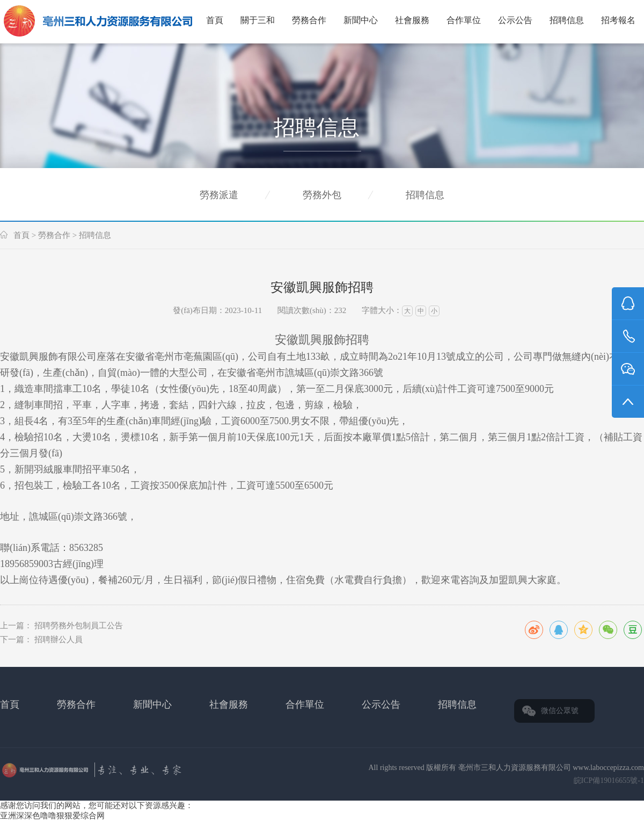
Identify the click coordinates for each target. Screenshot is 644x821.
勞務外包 (322, 195)
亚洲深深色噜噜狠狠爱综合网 (52, 816)
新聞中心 (361, 20)
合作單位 (464, 20)
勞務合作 (309, 20)
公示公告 (515, 20)
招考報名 (618, 20)
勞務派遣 (219, 195)
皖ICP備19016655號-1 (609, 780)
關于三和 (258, 20)
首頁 (215, 20)
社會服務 (412, 20)
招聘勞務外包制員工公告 (79, 626)
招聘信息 (567, 20)
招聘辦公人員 (58, 640)
